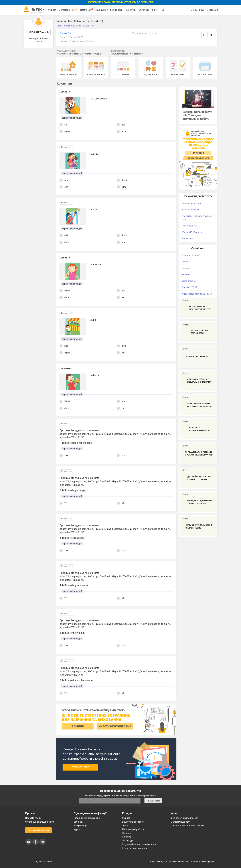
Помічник (87, 10)
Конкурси (131, 10)
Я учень (193, 10)
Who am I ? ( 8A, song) (192, 232)
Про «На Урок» (33, 818)
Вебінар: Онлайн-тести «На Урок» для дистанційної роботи (197, 115)
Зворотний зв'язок (38, 830)
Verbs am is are (189, 281)
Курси (77, 829)
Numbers (186, 275)
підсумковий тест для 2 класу (197, 294)
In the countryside (190, 210)
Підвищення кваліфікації (109, 10)
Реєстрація (212, 10)
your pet (186, 268)
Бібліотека (64, 10)
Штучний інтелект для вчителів (139, 844)
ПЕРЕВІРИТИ (153, 801)
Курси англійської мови (135, 848)
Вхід (201, 10)
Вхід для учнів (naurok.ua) (184, 818)
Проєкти (127, 833)
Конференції (80, 826)
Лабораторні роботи (133, 829)
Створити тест (80, 767)
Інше (155, 10)
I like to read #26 (190, 226)
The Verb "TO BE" (190, 287)
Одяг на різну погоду (192, 203)
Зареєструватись (39, 32)
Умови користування (179, 862)
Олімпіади (128, 841)
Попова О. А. (66, 33)
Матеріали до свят (180, 822)
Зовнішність (188, 239)
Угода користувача (159, 862)
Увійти (39, 42)
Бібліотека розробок (133, 822)
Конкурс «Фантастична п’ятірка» (188, 826)
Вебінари (78, 822)
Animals (186, 262)
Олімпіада (144, 10)
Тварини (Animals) (191, 255)
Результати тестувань (92, 54)
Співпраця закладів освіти (40, 822)
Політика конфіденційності (203, 862)
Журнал (52, 10)
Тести (75, 10)
